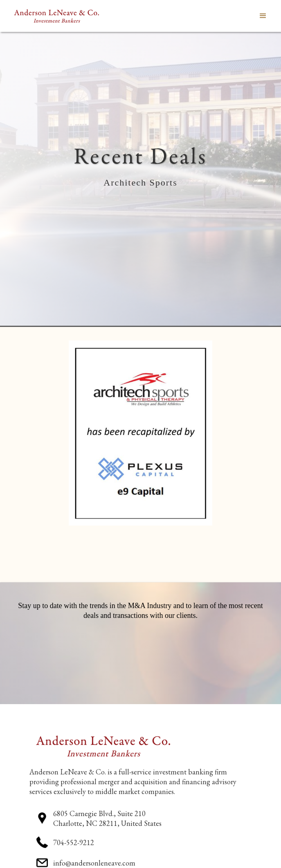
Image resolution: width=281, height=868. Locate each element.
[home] (55, 16)
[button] (263, 16)
